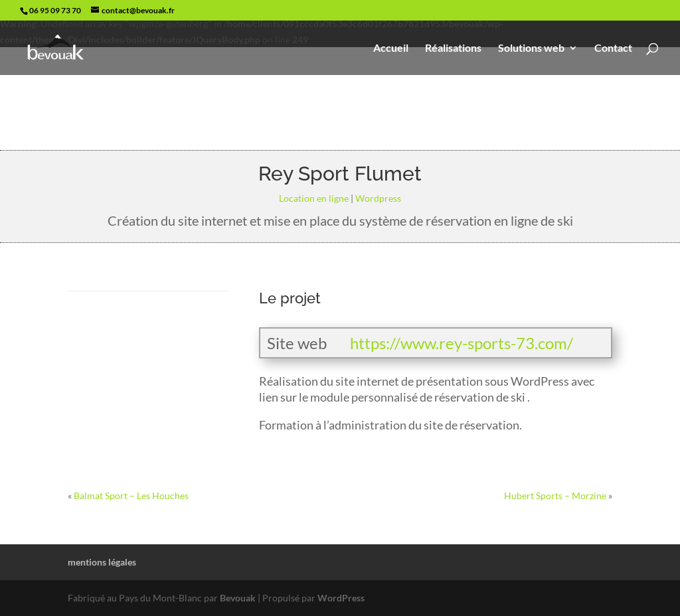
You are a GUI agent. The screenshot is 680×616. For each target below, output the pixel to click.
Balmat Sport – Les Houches (131, 496)
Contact (613, 48)
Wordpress (378, 198)
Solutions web (531, 48)
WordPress (341, 598)
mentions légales (102, 562)
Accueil (391, 48)
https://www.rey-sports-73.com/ (462, 343)
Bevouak (238, 598)
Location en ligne (314, 198)
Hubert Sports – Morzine (555, 496)
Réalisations (453, 48)
